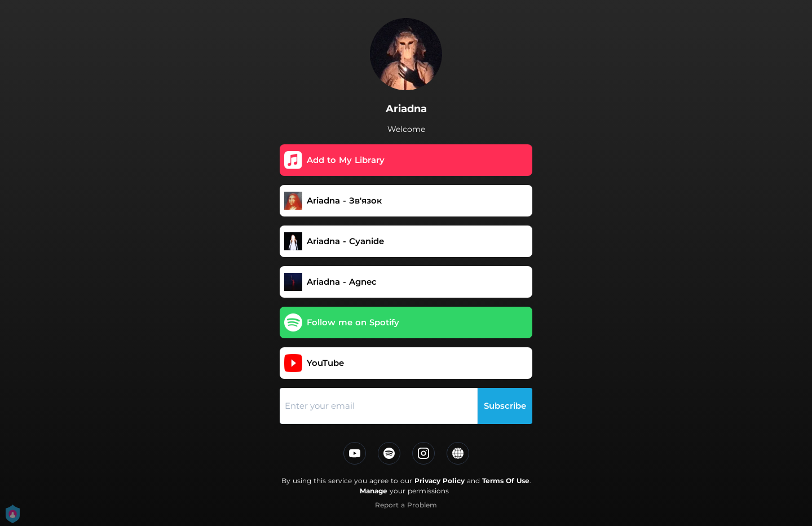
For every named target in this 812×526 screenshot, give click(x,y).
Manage (374, 491)
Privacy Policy (440, 481)
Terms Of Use (506, 481)
